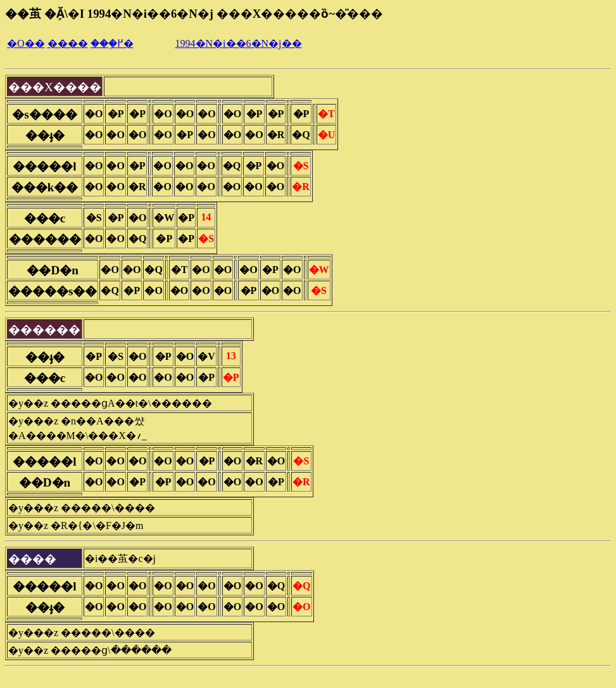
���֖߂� (112, 43)
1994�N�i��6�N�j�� (239, 43)
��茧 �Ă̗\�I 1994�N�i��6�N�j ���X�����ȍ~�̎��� (194, 14)
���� (68, 43)
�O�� (26, 43)
